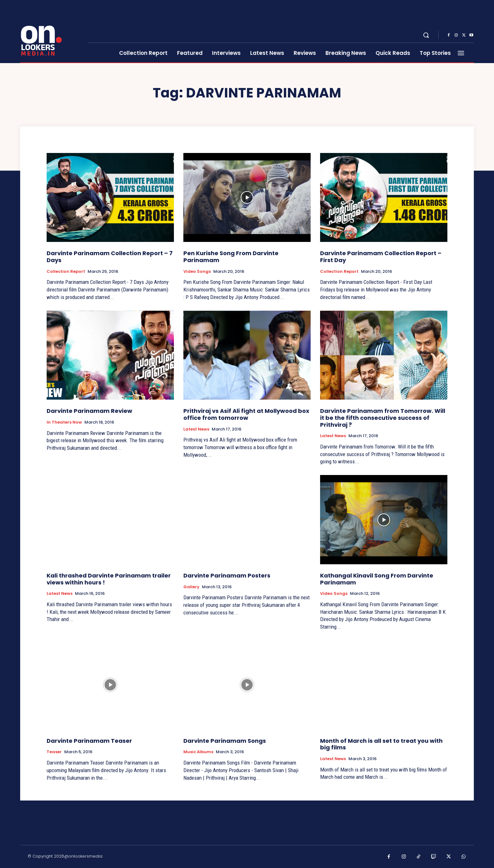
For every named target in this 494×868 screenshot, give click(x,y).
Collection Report (66, 272)
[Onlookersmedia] (50, 32)
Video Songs (197, 272)
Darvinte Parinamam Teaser (89, 741)
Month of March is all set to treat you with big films (381, 744)
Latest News (196, 429)
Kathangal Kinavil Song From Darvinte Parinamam (377, 579)
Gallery (191, 587)
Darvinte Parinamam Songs (225, 741)
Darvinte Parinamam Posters (227, 575)
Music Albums (198, 752)
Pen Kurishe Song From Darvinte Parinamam (231, 257)
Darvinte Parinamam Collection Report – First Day (381, 257)
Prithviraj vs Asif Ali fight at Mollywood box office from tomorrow (246, 414)
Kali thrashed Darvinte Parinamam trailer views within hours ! (109, 579)
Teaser (54, 752)
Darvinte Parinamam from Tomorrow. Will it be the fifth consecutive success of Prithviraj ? (383, 418)
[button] (426, 35)
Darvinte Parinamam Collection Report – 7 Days (110, 257)
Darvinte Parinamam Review (89, 411)
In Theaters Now (64, 422)
